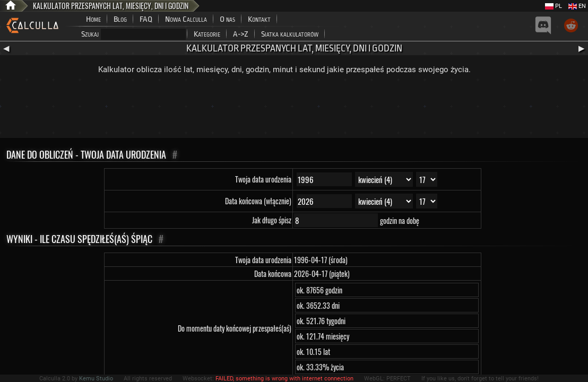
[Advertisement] (294, 109)
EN (577, 6)
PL (554, 6)
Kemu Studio (96, 379)
